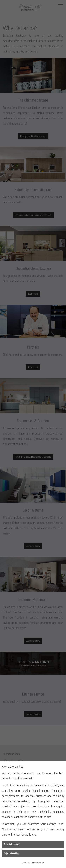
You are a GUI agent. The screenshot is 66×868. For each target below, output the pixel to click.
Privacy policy (38, 862)
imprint (26, 862)
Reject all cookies (11, 853)
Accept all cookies (11, 844)
